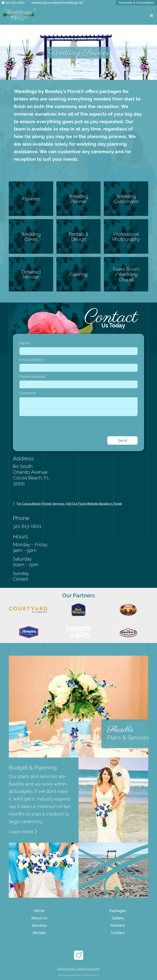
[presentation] (50, 426)
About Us (39, 918)
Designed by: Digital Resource (79, 969)
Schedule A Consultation (136, 3)
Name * (26, 343)
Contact (118, 933)
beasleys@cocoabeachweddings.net (57, 3)
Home (39, 911)
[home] (19, 15)
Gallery (118, 918)
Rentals (39, 933)
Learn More (21, 832)
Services (39, 925)
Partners (118, 925)
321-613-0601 (15, 3)
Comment (28, 393)
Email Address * (33, 360)
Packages (118, 911)
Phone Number (32, 377)
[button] (151, 16)
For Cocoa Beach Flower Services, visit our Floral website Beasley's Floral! (69, 504)
